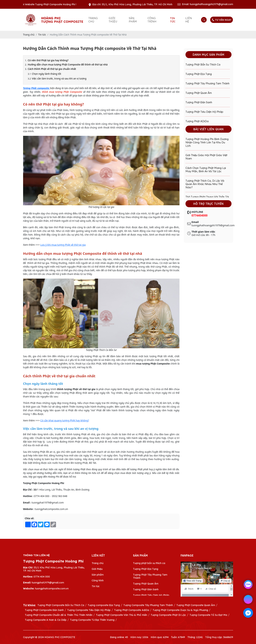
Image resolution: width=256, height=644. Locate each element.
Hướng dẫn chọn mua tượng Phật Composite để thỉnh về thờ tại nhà (68, 64)
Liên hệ (189, 20)
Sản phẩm (133, 20)
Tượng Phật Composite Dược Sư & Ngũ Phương (180, 610)
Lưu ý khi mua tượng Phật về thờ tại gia (63, 245)
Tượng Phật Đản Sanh (199, 102)
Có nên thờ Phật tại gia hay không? (48, 60)
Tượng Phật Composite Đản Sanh (44, 610)
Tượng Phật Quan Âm (199, 93)
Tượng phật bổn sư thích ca (203, 64)
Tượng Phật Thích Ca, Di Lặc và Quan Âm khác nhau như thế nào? (205, 184)
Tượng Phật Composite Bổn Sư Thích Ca (61, 605)
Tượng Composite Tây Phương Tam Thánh (148, 605)
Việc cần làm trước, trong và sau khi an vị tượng (59, 78)
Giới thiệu (113, 20)
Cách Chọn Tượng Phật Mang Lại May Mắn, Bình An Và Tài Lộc (206, 170)
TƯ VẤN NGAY (222, 20)
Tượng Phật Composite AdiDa (132, 610)
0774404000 (200, 215)
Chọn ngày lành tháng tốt (47, 74)
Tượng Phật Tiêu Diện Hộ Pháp (204, 112)
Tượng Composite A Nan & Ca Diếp (46, 620)
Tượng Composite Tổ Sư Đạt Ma (208, 615)
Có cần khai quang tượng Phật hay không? (65, 420)
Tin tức (173, 20)
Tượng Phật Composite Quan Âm (196, 605)
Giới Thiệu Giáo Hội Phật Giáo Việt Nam (206, 157)
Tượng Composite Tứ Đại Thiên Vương (92, 620)
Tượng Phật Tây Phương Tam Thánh (207, 83)
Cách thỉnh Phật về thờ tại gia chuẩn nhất (52, 69)
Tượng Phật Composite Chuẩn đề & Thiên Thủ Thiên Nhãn (59, 615)
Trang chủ (93, 20)
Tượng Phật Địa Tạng (199, 74)
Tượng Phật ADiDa (197, 121)
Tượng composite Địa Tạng (104, 605)
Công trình (152, 20)
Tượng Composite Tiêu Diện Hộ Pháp (89, 610)
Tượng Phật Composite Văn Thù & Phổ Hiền (122, 615)
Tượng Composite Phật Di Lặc (168, 615)
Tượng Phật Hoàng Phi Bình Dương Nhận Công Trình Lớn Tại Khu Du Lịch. (207, 142)
